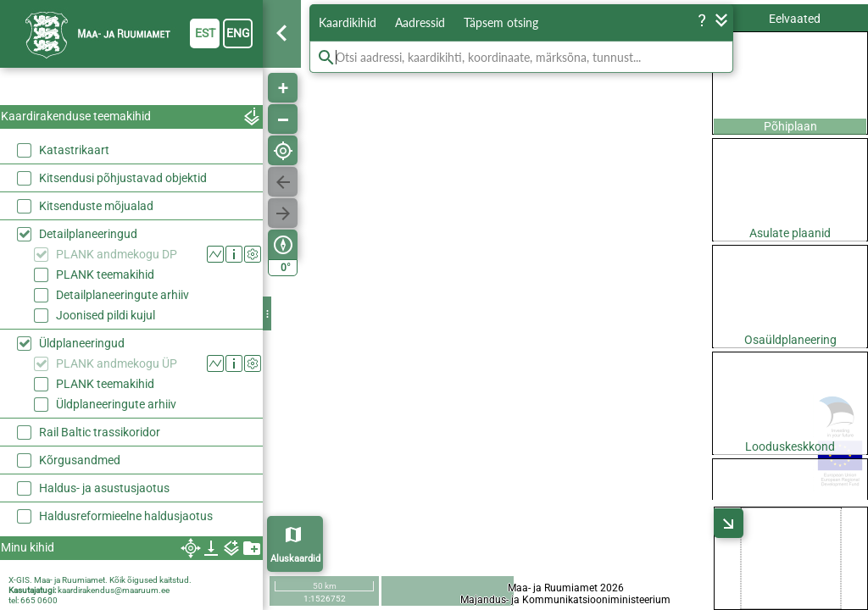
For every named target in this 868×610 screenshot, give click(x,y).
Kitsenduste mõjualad (96, 206)
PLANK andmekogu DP (117, 254)
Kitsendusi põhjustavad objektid (123, 178)
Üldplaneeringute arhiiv (116, 404)
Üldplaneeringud (82, 343)
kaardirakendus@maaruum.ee (114, 590)
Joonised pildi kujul (106, 315)
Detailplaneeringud (88, 234)
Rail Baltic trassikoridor (100, 432)
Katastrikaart (74, 150)
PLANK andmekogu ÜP (117, 363)
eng (238, 33)
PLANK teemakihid (105, 274)
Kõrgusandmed (80, 460)
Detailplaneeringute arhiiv (122, 295)
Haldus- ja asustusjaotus (104, 488)
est (205, 33)
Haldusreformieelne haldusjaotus (126, 516)
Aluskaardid (295, 559)
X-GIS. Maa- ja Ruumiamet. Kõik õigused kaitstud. (100, 580)
